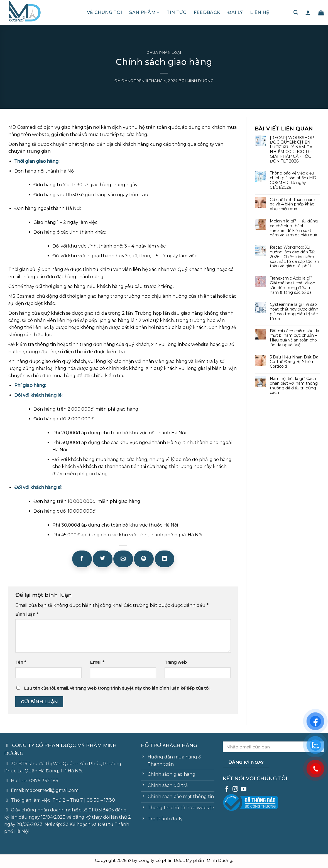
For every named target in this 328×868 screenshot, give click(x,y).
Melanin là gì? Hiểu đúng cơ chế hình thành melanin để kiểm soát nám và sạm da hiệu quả (294, 228)
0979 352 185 (44, 781)
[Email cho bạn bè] (123, 559)
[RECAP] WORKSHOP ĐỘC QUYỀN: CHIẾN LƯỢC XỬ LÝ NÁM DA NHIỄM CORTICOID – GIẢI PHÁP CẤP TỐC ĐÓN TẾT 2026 (292, 150)
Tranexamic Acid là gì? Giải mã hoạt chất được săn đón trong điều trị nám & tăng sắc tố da (292, 285)
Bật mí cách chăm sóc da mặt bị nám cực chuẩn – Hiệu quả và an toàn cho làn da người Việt (294, 338)
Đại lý (235, 12)
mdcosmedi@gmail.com (52, 790)
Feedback (207, 12)
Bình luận (27, 614)
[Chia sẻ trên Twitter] (102, 559)
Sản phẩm (144, 13)
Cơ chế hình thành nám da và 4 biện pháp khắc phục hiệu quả (292, 204)
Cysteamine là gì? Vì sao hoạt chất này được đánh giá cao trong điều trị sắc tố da (294, 311)
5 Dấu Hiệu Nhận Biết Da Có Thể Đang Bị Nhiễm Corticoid (294, 362)
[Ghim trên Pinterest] (144, 559)
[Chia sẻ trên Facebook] (82, 559)
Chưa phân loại (164, 53)
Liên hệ (260, 12)
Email (97, 662)
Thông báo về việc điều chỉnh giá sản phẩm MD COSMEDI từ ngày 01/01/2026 (293, 180)
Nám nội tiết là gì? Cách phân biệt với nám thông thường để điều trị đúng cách (294, 386)
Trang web (176, 662)
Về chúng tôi (105, 12)
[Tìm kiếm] (296, 12)
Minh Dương (200, 81)
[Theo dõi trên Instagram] (235, 789)
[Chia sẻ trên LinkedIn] (165, 559)
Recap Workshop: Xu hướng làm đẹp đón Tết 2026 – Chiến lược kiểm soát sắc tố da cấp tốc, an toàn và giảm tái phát (294, 257)
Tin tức (176, 12)
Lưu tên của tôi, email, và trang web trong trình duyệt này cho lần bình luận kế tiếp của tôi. (117, 688)
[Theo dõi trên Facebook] (227, 789)
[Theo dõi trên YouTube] (244, 789)
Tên (21, 662)
